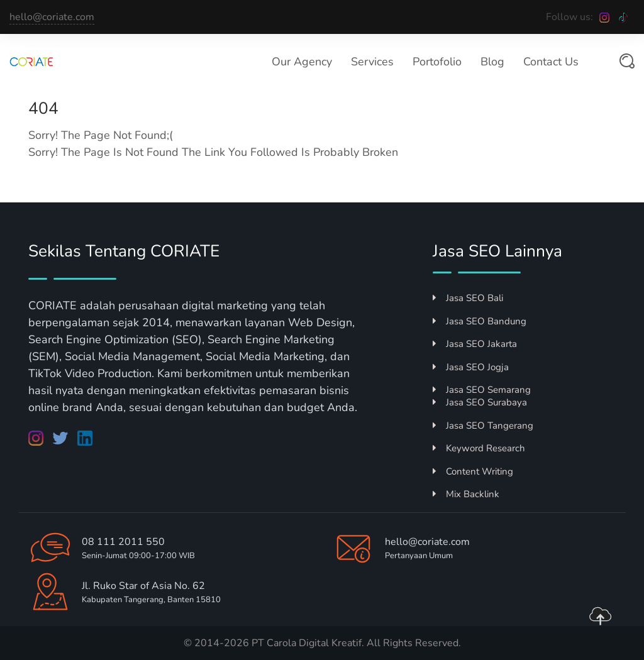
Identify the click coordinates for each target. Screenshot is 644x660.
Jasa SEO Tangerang (483, 426)
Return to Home (87, 187)
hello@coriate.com (52, 17)
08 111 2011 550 (123, 542)
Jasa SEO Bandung (480, 321)
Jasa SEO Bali (468, 298)
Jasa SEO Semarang (482, 390)
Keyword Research (479, 448)
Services (372, 62)
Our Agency (302, 62)
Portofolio (437, 62)
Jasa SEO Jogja (471, 367)
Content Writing (473, 471)
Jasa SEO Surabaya (480, 402)
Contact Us (551, 62)
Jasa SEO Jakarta (475, 344)
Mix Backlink (466, 494)
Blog (492, 62)
